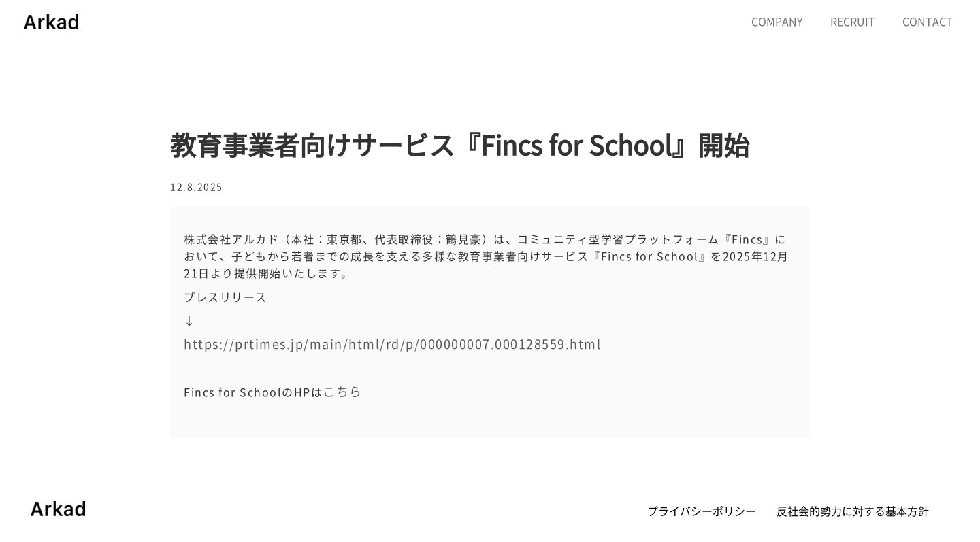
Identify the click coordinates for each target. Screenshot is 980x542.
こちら (343, 391)
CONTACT (928, 21)
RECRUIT (853, 21)
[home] (51, 21)
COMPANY (777, 21)
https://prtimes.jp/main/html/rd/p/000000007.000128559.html (392, 344)
